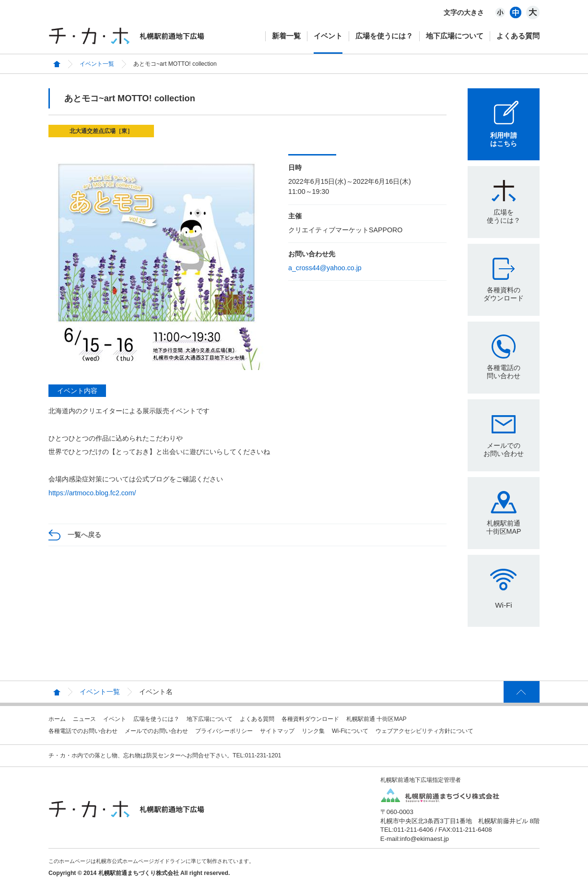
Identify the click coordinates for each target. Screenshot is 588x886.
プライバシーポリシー (224, 731)
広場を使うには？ (384, 36)
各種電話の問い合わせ (504, 372)
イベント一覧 (97, 64)
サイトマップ (277, 731)
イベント (328, 36)
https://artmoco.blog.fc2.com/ (92, 493)
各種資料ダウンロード (310, 719)
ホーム (57, 719)
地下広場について (455, 36)
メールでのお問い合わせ (504, 449)
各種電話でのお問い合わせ (83, 731)
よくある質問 (518, 36)
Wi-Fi (503, 605)
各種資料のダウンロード (504, 294)
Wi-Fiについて (350, 731)
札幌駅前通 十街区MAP (376, 719)
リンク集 (313, 731)
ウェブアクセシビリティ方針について (424, 731)
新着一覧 (286, 36)
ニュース (84, 719)
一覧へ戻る (84, 535)
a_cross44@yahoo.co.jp (325, 268)
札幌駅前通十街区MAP (504, 527)
